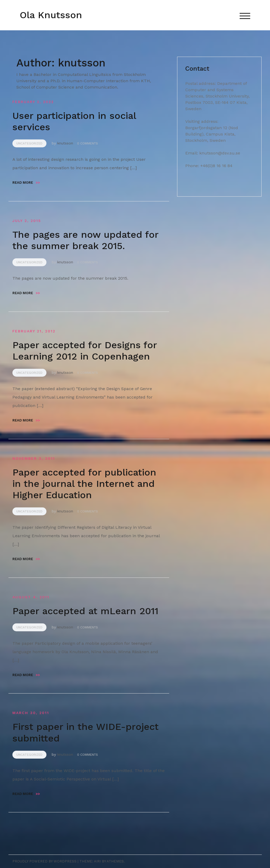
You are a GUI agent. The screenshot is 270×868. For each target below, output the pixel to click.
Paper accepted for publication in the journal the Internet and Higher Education (84, 484)
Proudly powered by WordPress (44, 861)
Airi (97, 861)
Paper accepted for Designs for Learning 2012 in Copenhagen (85, 351)
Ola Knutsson (51, 15)
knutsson (65, 143)
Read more (26, 183)
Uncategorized (29, 143)
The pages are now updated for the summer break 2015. (85, 240)
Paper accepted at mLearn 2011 (85, 611)
